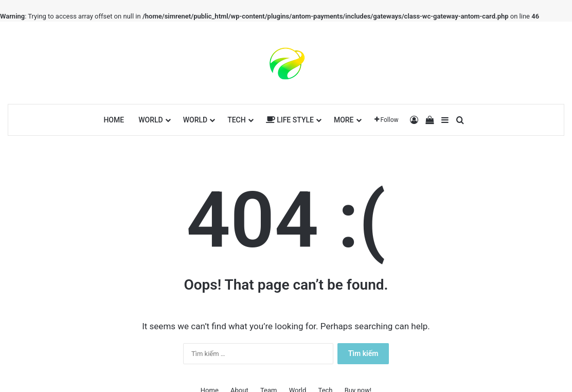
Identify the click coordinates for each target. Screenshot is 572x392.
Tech (237, 120)
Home (114, 120)
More (344, 120)
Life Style (290, 120)
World (150, 120)
